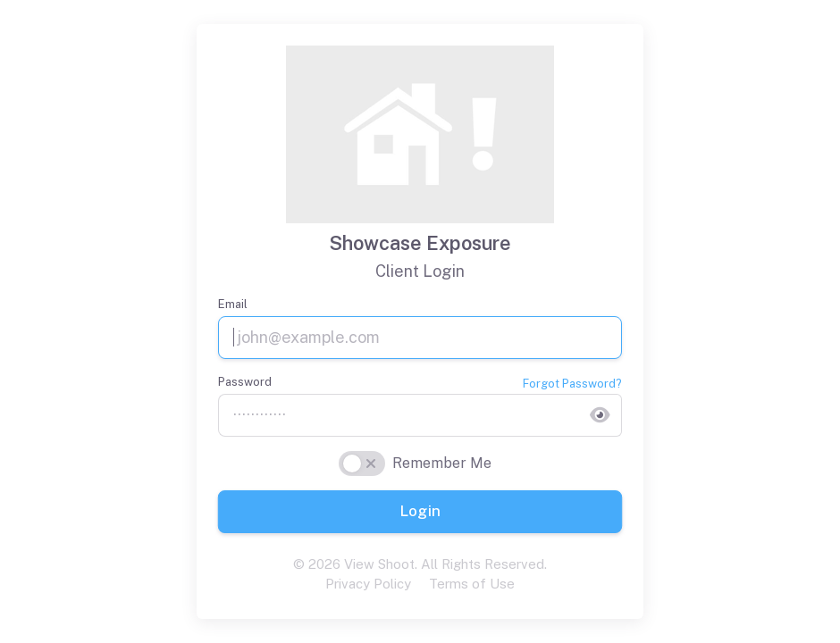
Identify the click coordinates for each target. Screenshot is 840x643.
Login (420, 511)
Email (233, 304)
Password (245, 382)
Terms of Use (472, 584)
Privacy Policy (368, 584)
